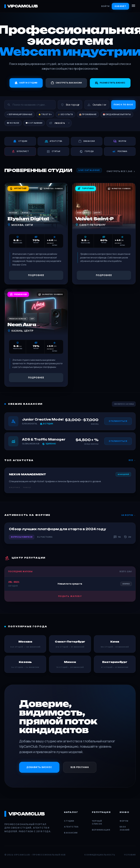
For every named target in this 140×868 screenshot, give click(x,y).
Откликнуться (118, 421)
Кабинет (120, 6)
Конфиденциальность (100, 855)
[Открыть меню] (133, 6)
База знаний (125, 828)
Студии (69, 821)
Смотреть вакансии (66, 83)
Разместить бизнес (110, 83)
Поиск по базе (123, 104)
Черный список (97, 822)
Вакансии (71, 833)
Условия (130, 855)
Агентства (71, 827)
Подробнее (36, 275)
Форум (124, 821)
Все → (132, 460)
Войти (106, 6)
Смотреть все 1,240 (121, 171)
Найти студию (26, 83)
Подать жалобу (70, 596)
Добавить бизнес (39, 767)
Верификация (101, 830)
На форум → (129, 515)
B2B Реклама (80, 767)
